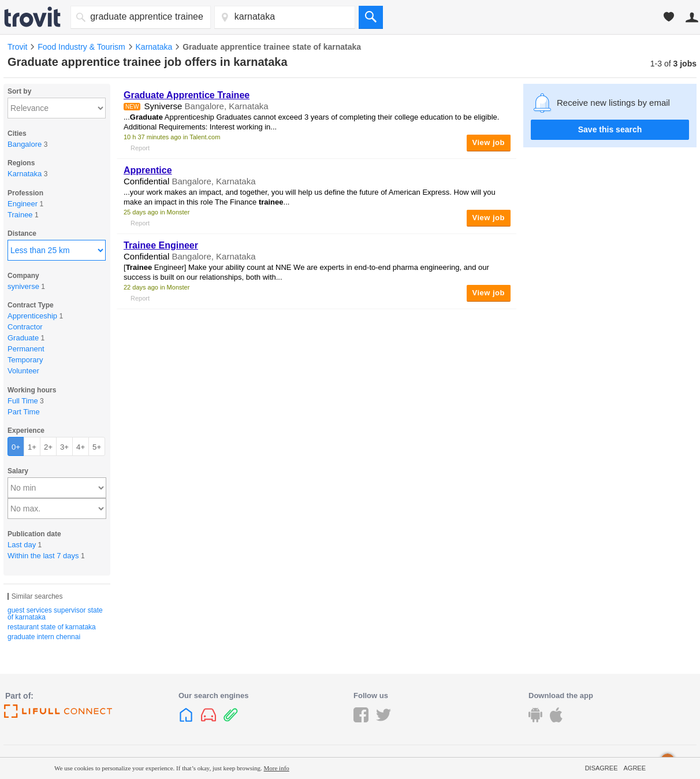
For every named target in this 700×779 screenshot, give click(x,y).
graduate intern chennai (44, 637)
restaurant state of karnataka (52, 627)
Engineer (161, 245)
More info (277, 768)
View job (489, 142)
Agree (634, 768)
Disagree (602, 768)
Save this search (610, 129)
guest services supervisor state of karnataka (55, 614)
